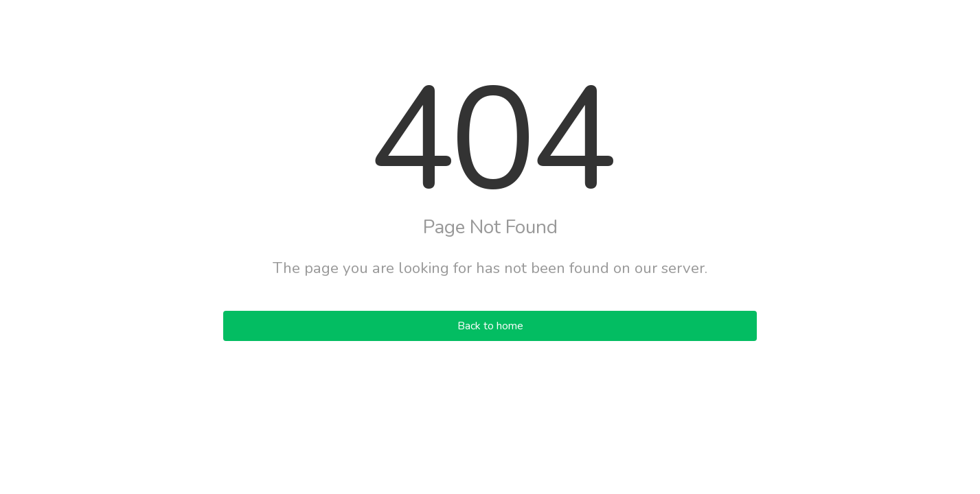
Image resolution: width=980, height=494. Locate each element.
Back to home (490, 326)
